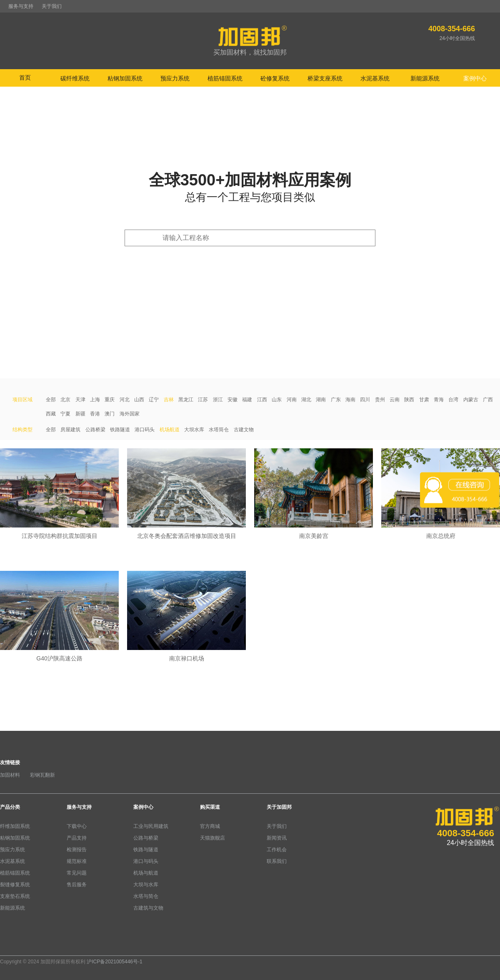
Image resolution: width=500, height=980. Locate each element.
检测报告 (77, 850)
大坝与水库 (146, 885)
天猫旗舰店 (212, 838)
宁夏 (65, 414)
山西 (139, 400)
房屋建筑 (70, 430)
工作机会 (277, 850)
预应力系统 (12, 850)
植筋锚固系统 (15, 873)
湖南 (321, 400)
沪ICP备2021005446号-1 (114, 962)
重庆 (110, 400)
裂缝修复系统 (15, 885)
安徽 (232, 400)
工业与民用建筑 (151, 826)
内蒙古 (471, 400)
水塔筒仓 (219, 430)
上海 (95, 400)
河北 (125, 400)
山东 (277, 400)
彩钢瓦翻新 (42, 775)
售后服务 (77, 885)
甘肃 (424, 400)
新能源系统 (12, 908)
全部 (51, 400)
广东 (336, 400)
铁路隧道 (120, 430)
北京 (65, 400)
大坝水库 (194, 430)
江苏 (203, 400)
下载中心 (77, 826)
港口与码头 (146, 861)
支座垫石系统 (15, 896)
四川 (365, 400)
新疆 (80, 414)
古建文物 (244, 430)
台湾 (453, 400)
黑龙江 (186, 400)
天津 (80, 400)
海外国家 (130, 414)
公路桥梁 (95, 430)
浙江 (218, 400)
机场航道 (170, 430)
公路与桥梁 (146, 838)
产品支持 (77, 838)
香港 (95, 414)
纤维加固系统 (15, 826)
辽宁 (154, 400)
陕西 (409, 400)
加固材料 (10, 775)
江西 (262, 400)
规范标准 (77, 861)
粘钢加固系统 (15, 838)
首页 (25, 77)
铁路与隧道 (146, 850)
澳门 (110, 414)
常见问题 (77, 873)
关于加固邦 (279, 807)
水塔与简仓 (146, 896)
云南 (395, 400)
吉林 (169, 400)
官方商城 (210, 826)
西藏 (51, 414)
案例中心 (143, 807)
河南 (292, 400)
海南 (350, 400)
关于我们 (52, 6)
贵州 (380, 400)
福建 (247, 400)
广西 (488, 400)
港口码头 (145, 430)
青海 (439, 400)
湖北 (306, 400)
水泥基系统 (12, 861)
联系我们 (277, 861)
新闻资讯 (277, 838)
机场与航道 (146, 873)
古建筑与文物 (148, 908)
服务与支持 (21, 6)
